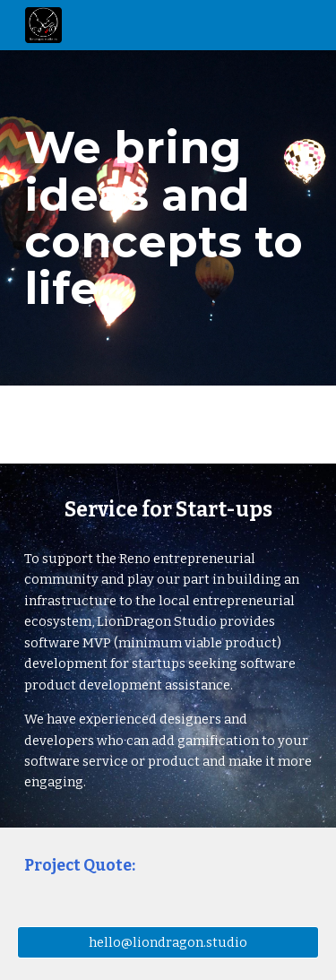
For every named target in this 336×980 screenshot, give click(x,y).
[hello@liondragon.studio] (168, 942)
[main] (168, 217)
